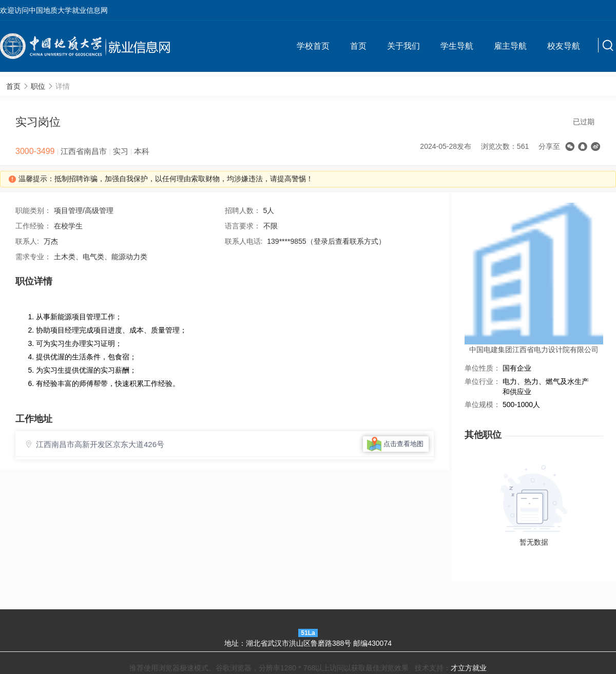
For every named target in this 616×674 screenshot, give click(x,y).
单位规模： (483, 405)
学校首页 (313, 46)
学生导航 (457, 46)
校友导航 (564, 46)
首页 (358, 46)
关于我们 (403, 46)
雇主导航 (510, 46)
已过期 (584, 122)
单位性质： (483, 368)
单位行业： (483, 381)
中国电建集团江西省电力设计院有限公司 (534, 350)
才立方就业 (469, 668)
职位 (38, 86)
